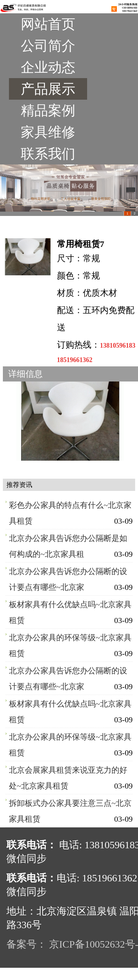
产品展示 (48, 89)
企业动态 (48, 67)
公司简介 (48, 46)
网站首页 (48, 24)
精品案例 (48, 110)
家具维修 (48, 132)
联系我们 (48, 154)
